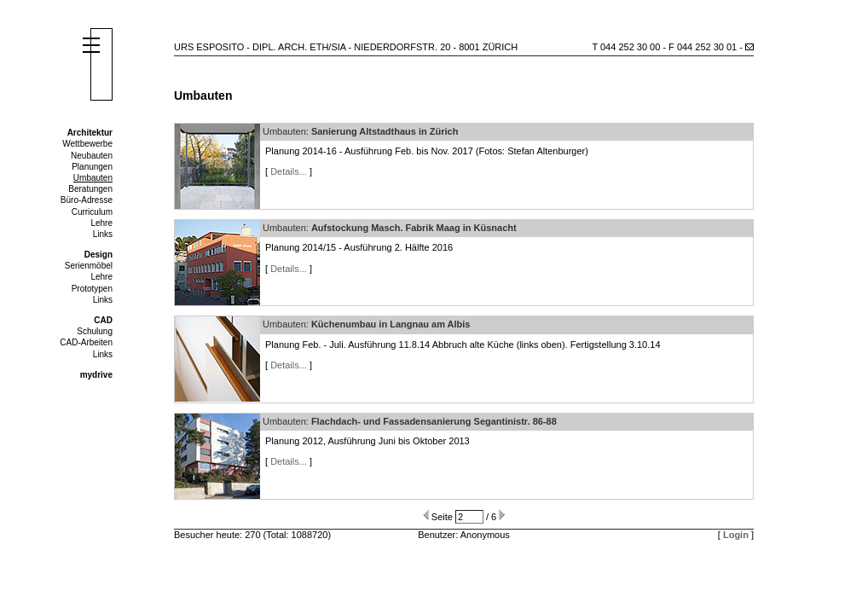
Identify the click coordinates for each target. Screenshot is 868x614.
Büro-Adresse (87, 200)
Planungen (92, 167)
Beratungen (90, 189)
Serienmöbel (89, 266)
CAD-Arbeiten (86, 342)
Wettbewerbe (87, 144)
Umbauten (93, 178)
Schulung (95, 331)
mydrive (96, 375)
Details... (289, 171)
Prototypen (92, 289)
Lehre (101, 223)
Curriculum (92, 212)
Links (103, 234)
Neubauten (92, 156)
